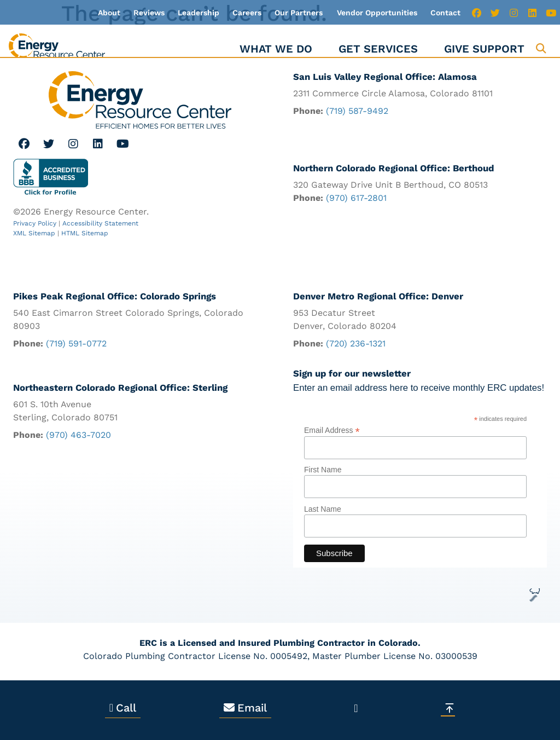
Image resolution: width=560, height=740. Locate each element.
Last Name (323, 509)
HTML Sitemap (85, 233)
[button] (541, 48)
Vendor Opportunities (377, 13)
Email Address (332, 430)
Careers (247, 13)
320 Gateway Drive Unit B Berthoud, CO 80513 (390, 185)
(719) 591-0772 (76, 343)
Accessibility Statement (100, 223)
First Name (323, 470)
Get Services (378, 49)
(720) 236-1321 (356, 343)
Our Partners (299, 13)
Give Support (484, 49)
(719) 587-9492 (357, 111)
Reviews (149, 13)
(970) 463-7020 (78, 435)
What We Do (276, 49)
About (109, 13)
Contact (445, 13)
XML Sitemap (34, 233)
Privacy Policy (35, 223)
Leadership (199, 13)
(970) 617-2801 (356, 198)
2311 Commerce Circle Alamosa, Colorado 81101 (393, 93)
